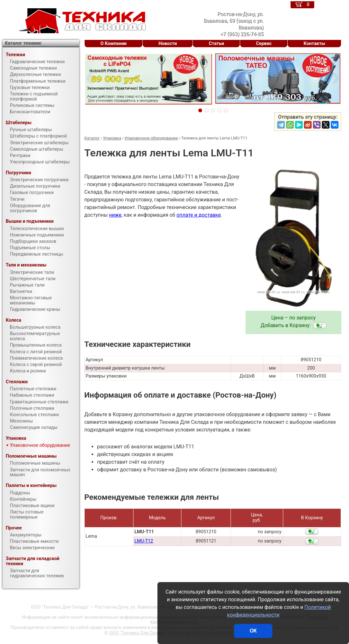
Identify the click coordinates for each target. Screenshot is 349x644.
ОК (253, 631)
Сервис (264, 44)
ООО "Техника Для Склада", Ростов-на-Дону (156, 633)
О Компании (114, 44)
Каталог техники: (23, 43)
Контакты (315, 44)
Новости (168, 44)
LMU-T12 (144, 541)
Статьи (216, 44)
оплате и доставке (199, 215)
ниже (115, 215)
